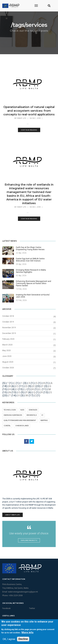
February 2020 (8, 339)
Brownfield (32, 415)
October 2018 (8, 316)
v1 (42, 415)
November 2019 (9, 328)
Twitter (32, 608)
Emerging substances (13, 415)
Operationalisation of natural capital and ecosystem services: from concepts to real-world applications (29, 111)
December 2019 (9, 333)
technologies (10, 410)
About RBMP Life (13, 515)
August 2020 (8, 362)
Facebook (6, 608)
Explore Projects (29, 540)
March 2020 (7, 345)
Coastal (7, 426)
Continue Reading (29, 130)
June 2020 (7, 356)
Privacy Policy (35, 621)
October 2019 (8, 322)
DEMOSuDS (33, 410)
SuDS (22, 410)
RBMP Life (22, 118)
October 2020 (8, 368)
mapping (44, 420)
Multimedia (7, 621)
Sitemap (6, 624)
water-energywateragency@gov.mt (23, 592)
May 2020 (6, 350)
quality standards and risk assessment (20, 420)
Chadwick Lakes (22, 426)
